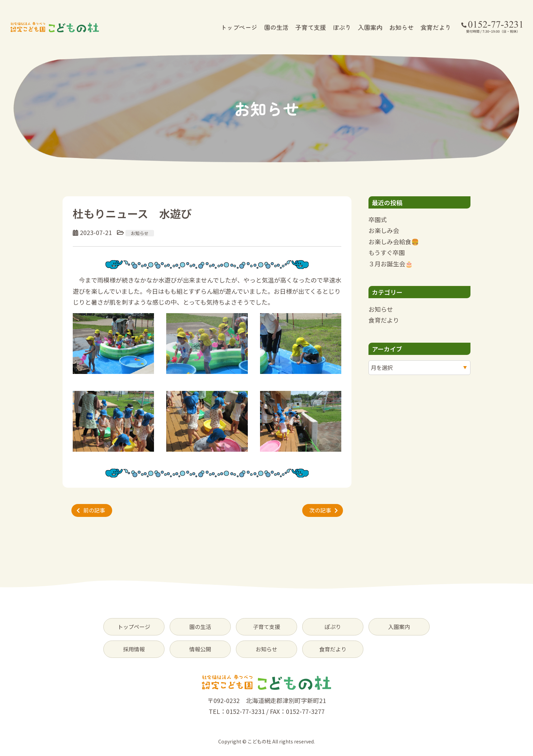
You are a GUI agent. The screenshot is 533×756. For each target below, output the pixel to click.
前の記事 (94, 510)
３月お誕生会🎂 (391, 264)
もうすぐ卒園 (387, 252)
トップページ (239, 27)
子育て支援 (311, 27)
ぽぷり (342, 27)
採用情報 (134, 649)
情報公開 (200, 649)
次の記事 (320, 510)
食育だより (436, 27)
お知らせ (401, 27)
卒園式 (378, 219)
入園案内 (370, 27)
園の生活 (276, 27)
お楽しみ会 (384, 230)
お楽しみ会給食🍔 (394, 241)
